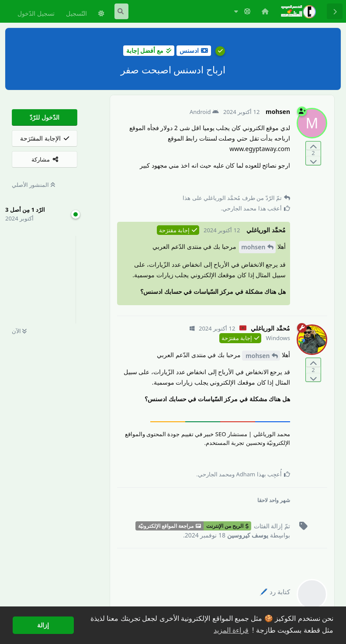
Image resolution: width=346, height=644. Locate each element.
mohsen (253, 247)
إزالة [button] (43, 625)
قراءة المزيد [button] (231, 630)
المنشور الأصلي (33, 185)
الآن (19, 331)
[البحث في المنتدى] (121, 11)
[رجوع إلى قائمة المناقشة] (335, 11)
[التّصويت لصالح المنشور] (313, 146)
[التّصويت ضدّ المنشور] (313, 160)
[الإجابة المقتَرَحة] (45, 138)
